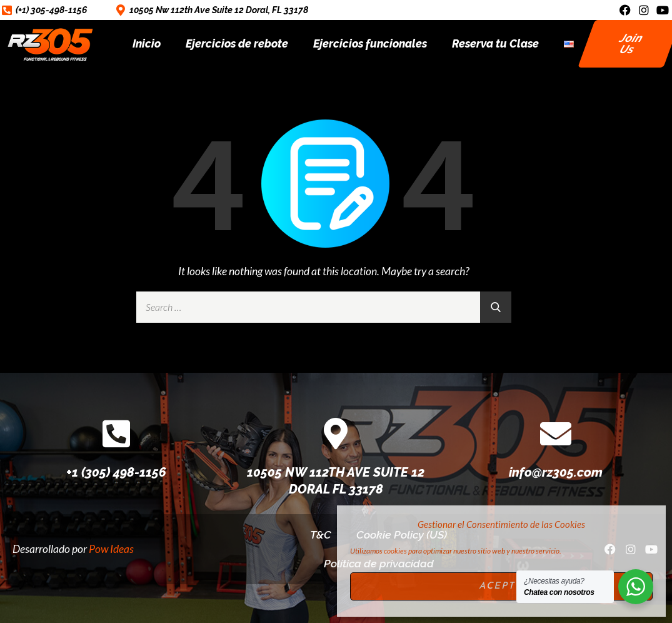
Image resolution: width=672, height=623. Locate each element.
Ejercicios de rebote (237, 43)
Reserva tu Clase (495, 43)
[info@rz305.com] (556, 433)
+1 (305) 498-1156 (116, 472)
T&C (321, 534)
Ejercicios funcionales (370, 43)
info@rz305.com (556, 472)
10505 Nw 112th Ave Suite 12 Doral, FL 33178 (219, 10)
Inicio (147, 43)
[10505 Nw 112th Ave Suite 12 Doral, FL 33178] (121, 10)
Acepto (502, 586)
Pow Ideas (111, 549)
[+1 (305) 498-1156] (116, 433)
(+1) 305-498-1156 (51, 10)
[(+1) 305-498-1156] (7, 10)
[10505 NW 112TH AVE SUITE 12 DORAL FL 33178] (336, 433)
